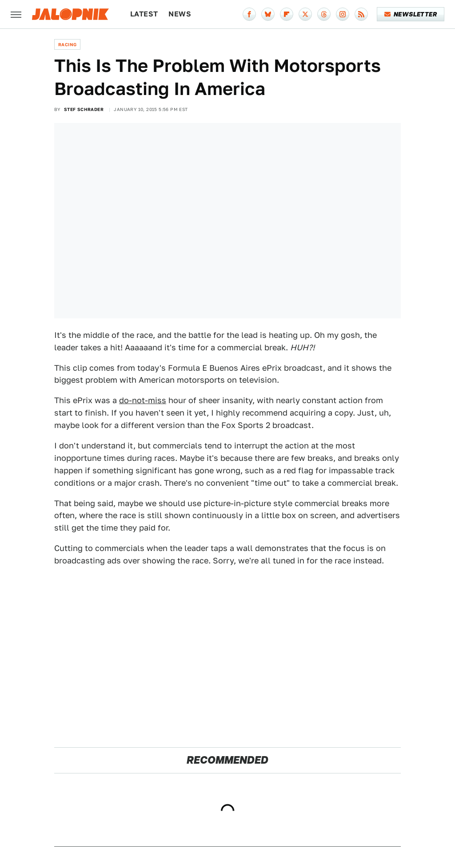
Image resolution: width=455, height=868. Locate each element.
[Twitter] (305, 14)
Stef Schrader (84, 109)
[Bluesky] (268, 14)
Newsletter (411, 14)
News (180, 14)
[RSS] (361, 14)
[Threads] (324, 14)
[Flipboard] (287, 14)
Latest (144, 14)
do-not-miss (143, 400)
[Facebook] (249, 14)
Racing (67, 44)
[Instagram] (343, 14)
